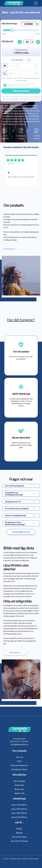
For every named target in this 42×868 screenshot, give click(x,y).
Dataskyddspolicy (19, 765)
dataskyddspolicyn (31, 78)
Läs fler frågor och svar (21, 532)
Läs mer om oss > (10, 249)
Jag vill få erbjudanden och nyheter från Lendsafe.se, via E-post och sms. (20, 86)
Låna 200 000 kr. (19, 809)
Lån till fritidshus (19, 841)
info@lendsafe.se (19, 744)
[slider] (12, 30)
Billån (19, 829)
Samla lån (19, 785)
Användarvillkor (19, 769)
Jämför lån (19, 793)
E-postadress (15, 66)
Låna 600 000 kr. (19, 817)
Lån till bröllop (19, 837)
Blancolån (19, 789)
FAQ (19, 761)
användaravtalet (21, 80)
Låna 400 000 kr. (19, 813)
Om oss (19, 757)
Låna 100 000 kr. (19, 805)
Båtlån (19, 833)
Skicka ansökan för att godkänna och (21, 79)
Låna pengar (19, 781)
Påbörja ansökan (21, 91)
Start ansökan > (15, 652)
